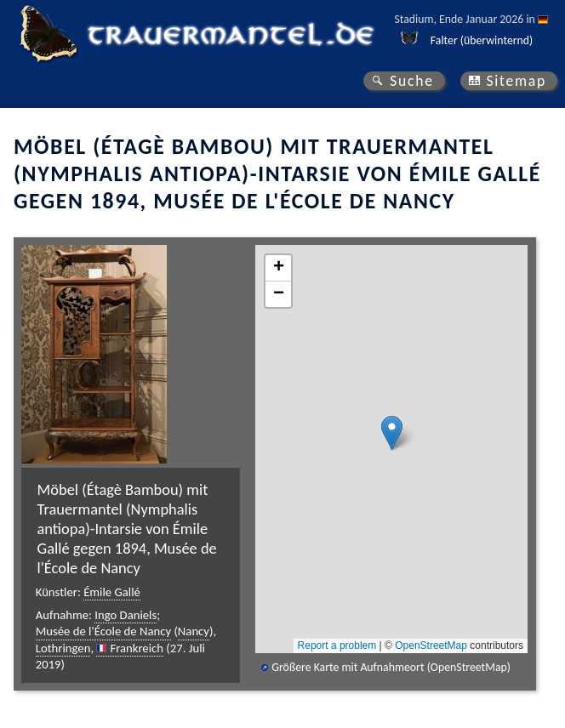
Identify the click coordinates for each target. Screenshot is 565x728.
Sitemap (516, 81)
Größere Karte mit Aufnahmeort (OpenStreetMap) (391, 667)
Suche (412, 81)
